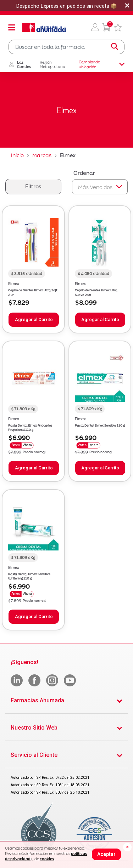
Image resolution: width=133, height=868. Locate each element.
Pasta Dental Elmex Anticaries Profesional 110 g (30, 428)
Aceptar (106, 854)
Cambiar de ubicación (102, 64)
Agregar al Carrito (34, 319)
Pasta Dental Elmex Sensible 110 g (100, 426)
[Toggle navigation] (12, 27)
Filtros (33, 186)
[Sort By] (100, 187)
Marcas (42, 155)
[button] (95, 27)
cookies (47, 859)
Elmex (14, 284)
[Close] (127, 847)
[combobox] (66, 47)
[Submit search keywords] (115, 47)
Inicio (17, 155)
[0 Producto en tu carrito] (106, 27)
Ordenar (84, 173)
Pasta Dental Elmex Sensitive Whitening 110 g (29, 576)
